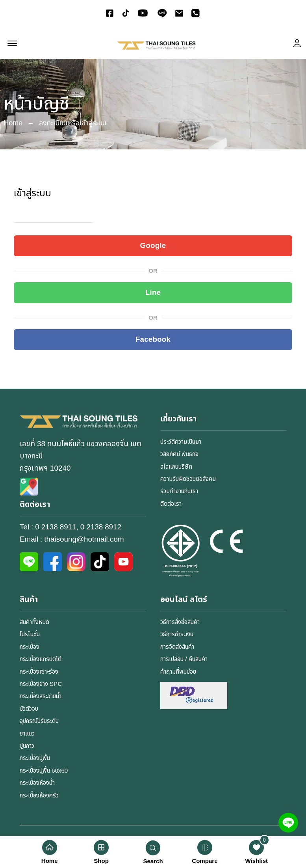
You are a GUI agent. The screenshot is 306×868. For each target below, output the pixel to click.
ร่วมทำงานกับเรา (179, 492)
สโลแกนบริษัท (176, 467)
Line (153, 292)
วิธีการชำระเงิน (177, 635)
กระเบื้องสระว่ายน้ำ (41, 697)
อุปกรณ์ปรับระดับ (39, 721)
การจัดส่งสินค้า (177, 647)
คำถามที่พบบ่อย (178, 672)
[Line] (288, 823)
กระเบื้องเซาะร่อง (39, 672)
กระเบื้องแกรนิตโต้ (41, 659)
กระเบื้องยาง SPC (41, 684)
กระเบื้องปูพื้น (35, 759)
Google (153, 246)
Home (13, 123)
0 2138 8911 (56, 527)
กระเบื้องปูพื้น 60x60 (44, 771)
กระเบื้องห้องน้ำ (37, 783)
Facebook (153, 339)
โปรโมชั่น (30, 635)
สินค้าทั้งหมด (34, 622)
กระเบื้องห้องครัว (39, 796)
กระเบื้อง (30, 647)
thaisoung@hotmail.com (84, 540)
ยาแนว (27, 734)
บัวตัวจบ (29, 709)
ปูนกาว (27, 746)
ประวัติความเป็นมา (181, 442)
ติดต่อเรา (171, 504)
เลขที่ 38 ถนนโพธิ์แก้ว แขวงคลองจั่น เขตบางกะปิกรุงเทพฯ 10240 (81, 456)
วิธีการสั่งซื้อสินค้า (180, 622)
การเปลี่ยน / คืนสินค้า (183, 659)
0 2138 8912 (101, 527)
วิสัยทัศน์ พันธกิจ (179, 454)
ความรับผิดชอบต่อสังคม (188, 479)
